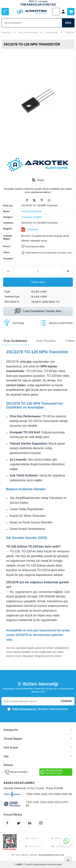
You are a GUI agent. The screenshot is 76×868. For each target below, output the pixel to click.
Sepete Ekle (38, 282)
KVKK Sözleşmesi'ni (24, 709)
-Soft (18, 864)
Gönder (66, 701)
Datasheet (33, 229)
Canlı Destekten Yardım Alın (38, 311)
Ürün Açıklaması (15, 341)
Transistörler (51, 32)
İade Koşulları (46, 341)
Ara (68, 23)
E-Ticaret (27, 864)
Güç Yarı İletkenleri (28, 32)
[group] (38, 101)
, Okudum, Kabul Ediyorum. (38, 709)
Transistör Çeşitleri (32, 217)
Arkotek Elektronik (31, 211)
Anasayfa (7, 32)
